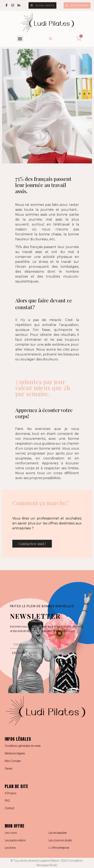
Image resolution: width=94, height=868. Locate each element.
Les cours (11, 833)
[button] (20, 39)
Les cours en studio (60, 840)
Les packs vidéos (15, 840)
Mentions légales (15, 753)
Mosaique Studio (47, 865)
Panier (9, 769)
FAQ (7, 801)
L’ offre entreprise (59, 848)
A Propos (10, 793)
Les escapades (58, 833)
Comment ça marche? (41, 503)
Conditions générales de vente (23, 746)
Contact (10, 808)
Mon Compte (13, 761)
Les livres (10, 848)
